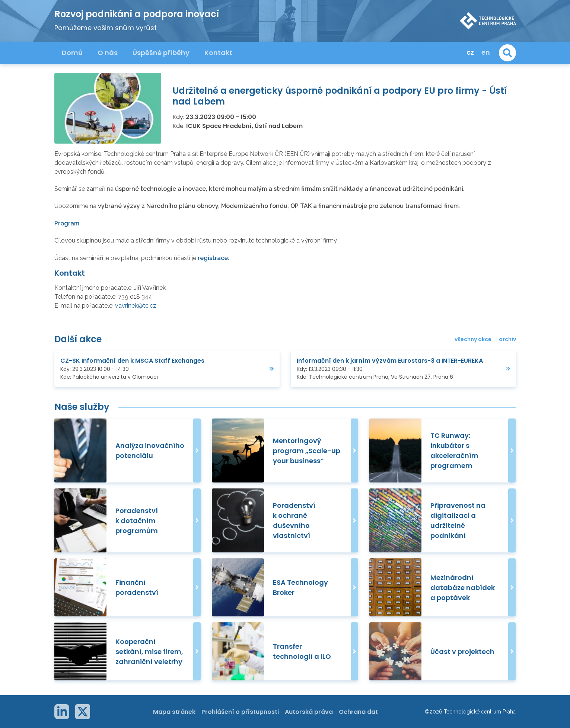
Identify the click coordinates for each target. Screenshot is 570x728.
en (486, 52)
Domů (72, 53)
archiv (507, 339)
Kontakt (218, 53)
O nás (108, 53)
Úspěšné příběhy (161, 53)
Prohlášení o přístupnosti (240, 712)
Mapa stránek (174, 712)
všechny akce (473, 339)
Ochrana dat (358, 712)
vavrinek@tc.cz (136, 306)
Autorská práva (309, 712)
